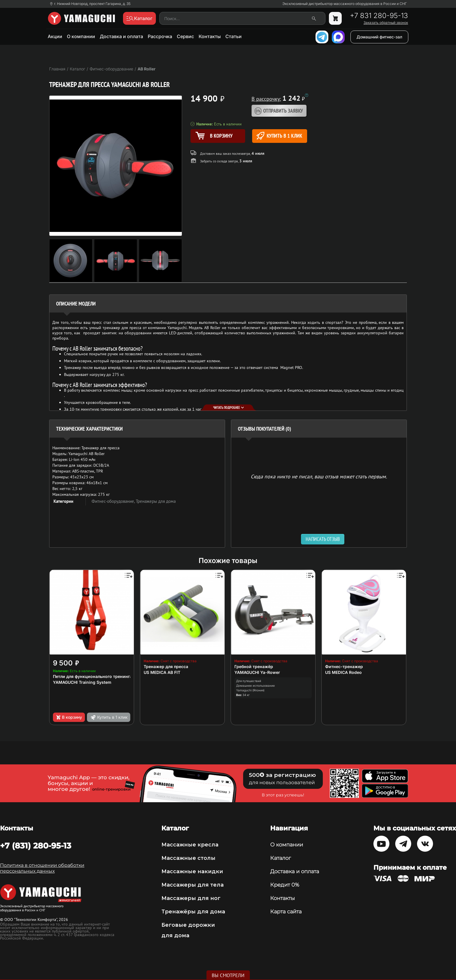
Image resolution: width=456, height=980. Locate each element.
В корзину (69, 717)
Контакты (210, 36)
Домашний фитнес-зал (379, 37)
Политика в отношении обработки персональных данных (42, 868)
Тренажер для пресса (166, 666)
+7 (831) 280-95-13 (36, 846)
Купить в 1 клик (279, 136)
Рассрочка (160, 36)
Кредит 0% (285, 885)
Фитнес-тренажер (344, 666)
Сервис (185, 36)
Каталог (280, 858)
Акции (55, 36)
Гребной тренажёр (254, 666)
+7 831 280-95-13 (379, 16)
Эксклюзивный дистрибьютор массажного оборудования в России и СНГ (345, 4)
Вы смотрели (228, 975)
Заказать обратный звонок (386, 23)
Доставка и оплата (121, 36)
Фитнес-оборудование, (114, 501)
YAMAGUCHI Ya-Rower (257, 672)
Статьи (234, 36)
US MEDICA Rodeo (343, 672)
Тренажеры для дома (156, 501)
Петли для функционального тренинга (92, 676)
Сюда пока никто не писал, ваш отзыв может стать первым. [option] (319, 476)
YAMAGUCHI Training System (82, 682)
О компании (81, 36)
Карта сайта (286, 912)
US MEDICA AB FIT (162, 672)
